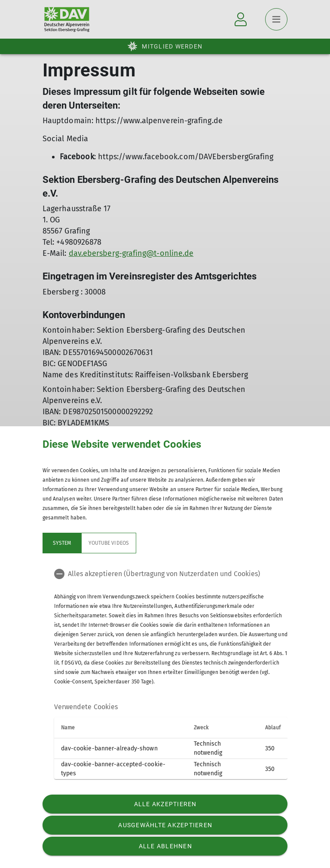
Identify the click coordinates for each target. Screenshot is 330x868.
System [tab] (62, 543)
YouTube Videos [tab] (109, 543)
